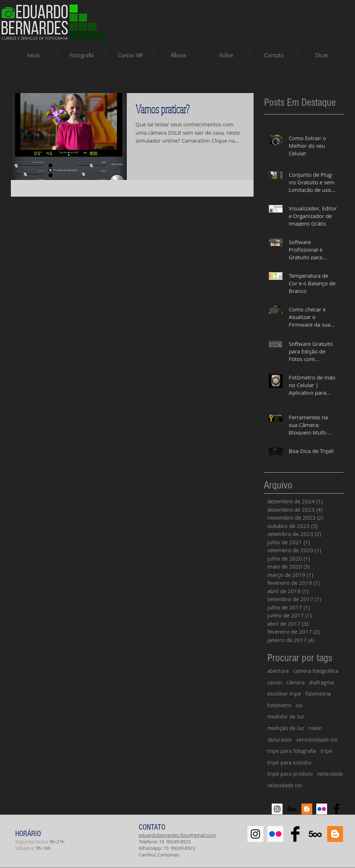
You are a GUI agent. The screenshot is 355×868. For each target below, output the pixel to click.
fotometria (318, 694)
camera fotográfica (316, 671)
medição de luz (286, 728)
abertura (278, 671)
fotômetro (279, 705)
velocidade (330, 774)
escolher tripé (284, 694)
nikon (315, 728)
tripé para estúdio (289, 762)
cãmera (296, 682)
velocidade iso (285, 785)
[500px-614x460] (292, 809)
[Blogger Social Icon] (307, 809)
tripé (326, 751)
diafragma (321, 682)
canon (275, 682)
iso (299, 705)
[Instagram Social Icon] (277, 809)
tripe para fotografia (292, 751)
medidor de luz (286, 716)
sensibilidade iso (317, 740)
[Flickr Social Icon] (322, 809)
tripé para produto (290, 774)
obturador (280, 740)
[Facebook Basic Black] (337, 809)
